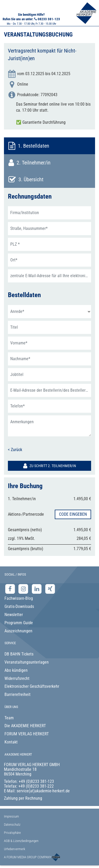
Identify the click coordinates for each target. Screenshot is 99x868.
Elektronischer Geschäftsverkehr (32, 686)
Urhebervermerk (15, 849)
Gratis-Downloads (19, 606)
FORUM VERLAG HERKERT (27, 734)
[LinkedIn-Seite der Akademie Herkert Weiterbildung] (37, 589)
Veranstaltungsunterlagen (27, 662)
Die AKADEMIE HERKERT (25, 726)
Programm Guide (19, 623)
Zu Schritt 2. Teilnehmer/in (50, 466)
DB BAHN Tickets (19, 654)
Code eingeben (73, 514)
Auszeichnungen (18, 631)
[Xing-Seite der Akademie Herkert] (50, 589)
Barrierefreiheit (18, 694)
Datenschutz (12, 825)
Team (9, 718)
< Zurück (15, 450)
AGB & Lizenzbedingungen (21, 841)
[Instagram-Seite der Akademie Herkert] (24, 589)
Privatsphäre (12, 833)
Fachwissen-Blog (19, 598)
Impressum (11, 816)
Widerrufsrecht (17, 678)
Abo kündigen (16, 670)
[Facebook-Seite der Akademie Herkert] (11, 589)
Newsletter (14, 615)
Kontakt (11, 742)
